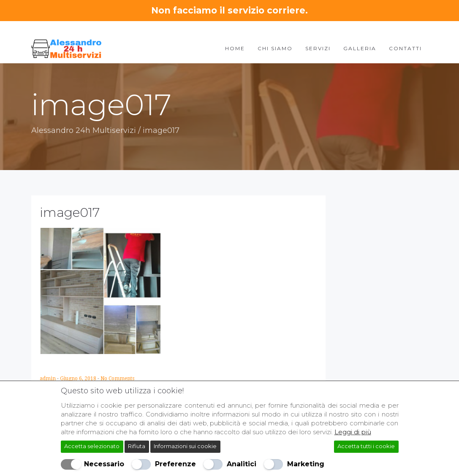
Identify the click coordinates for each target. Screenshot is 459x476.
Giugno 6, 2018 (79, 379)
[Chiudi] (395, 389)
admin (48, 379)
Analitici (242, 464)
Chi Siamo (275, 48)
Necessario (104, 464)
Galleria (360, 48)
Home (235, 48)
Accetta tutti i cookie (366, 446)
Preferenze (175, 464)
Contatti (405, 48)
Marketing (306, 464)
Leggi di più (353, 432)
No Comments (117, 379)
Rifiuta (137, 446)
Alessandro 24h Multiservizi (84, 130)
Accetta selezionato (92, 446)
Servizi (318, 48)
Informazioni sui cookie (185, 446)
